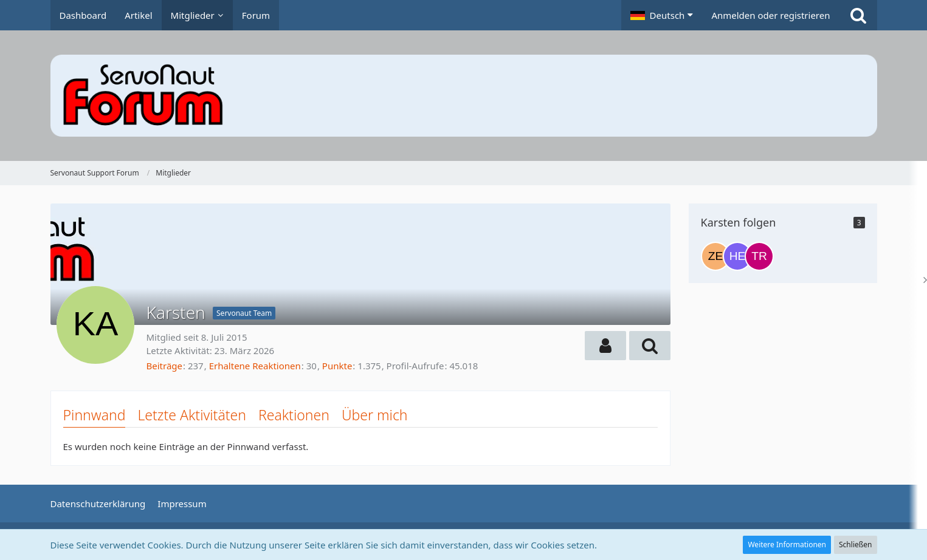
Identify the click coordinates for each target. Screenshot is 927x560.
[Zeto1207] (715, 256)
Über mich (375, 415)
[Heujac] (737, 256)
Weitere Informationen (787, 545)
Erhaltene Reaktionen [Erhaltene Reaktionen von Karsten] (255, 366)
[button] (662, 15)
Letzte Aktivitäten (191, 415)
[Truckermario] (759, 256)
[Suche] (858, 15)
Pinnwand (95, 415)
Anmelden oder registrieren (770, 15)
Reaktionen (294, 415)
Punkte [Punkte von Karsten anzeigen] (337, 366)
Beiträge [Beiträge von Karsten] (165, 366)
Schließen (855, 545)
